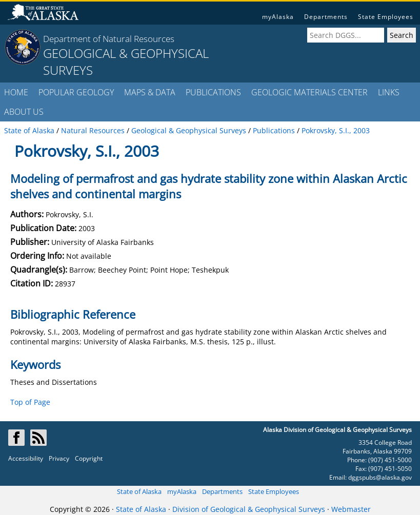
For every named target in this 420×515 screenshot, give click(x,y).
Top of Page (30, 402)
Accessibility (26, 458)
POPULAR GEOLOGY (76, 92)
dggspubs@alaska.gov (380, 477)
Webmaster (351, 509)
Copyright (89, 458)
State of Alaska (139, 491)
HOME (16, 92)
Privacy (59, 458)
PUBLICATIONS (213, 92)
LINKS (389, 92)
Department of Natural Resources (109, 39)
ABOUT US (24, 112)
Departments (326, 17)
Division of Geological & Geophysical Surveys (249, 509)
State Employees (386, 17)
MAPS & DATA (150, 92)
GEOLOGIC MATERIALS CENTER (309, 92)
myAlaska (278, 17)
